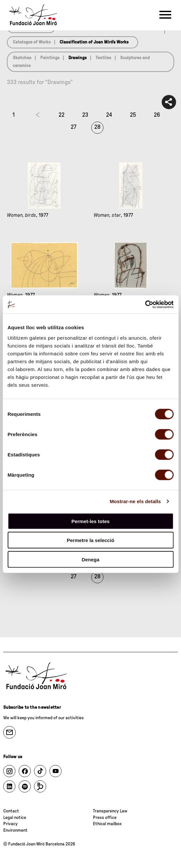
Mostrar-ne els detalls (135, 501)
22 (62, 115)
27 (73, 127)
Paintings (50, 58)
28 (97, 127)
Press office (105, 818)
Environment (15, 830)
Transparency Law (110, 811)
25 (133, 115)
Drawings (78, 58)
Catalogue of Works (32, 42)
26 (157, 115)
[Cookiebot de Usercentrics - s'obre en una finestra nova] (145, 304)
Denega (90, 559)
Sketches (22, 58)
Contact (11, 811)
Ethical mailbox (107, 824)
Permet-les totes (90, 521)
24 (109, 115)
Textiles (103, 58)
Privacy (10, 824)
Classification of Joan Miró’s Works (94, 42)
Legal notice (15, 818)
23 (85, 115)
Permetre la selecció (90, 540)
